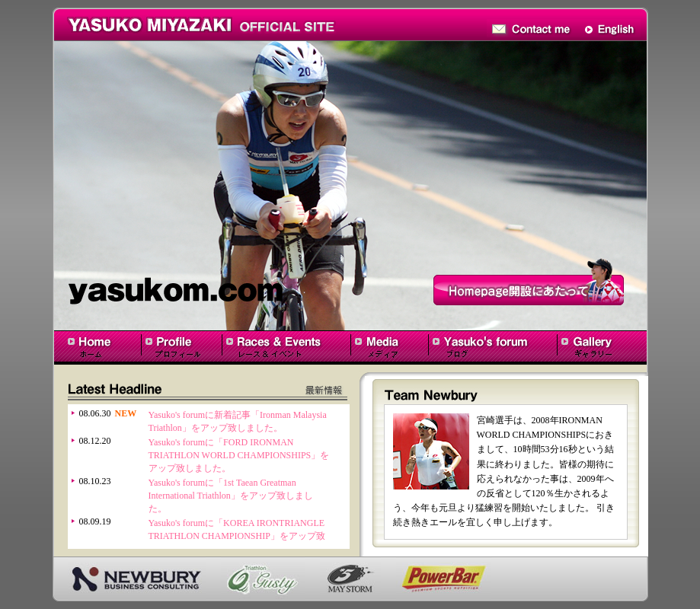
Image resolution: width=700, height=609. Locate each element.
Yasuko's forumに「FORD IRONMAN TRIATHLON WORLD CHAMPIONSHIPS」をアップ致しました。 (239, 455)
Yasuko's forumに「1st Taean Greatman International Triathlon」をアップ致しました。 (231, 496)
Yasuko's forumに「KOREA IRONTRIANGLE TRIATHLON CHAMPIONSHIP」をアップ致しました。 (237, 536)
